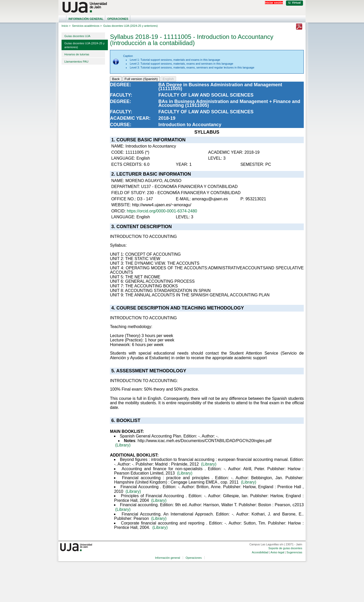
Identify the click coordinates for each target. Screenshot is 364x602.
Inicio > (66, 26)
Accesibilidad (260, 552)
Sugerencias (294, 552)
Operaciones (118, 19)
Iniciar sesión (274, 3)
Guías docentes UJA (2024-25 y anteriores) (84, 45)
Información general (86, 19)
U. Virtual (294, 3)
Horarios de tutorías (77, 54)
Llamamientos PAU (76, 62)
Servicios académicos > (87, 26)
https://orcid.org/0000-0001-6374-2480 (162, 211)
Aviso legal (277, 552)
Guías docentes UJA (77, 36)
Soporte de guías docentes (285, 548)
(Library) (123, 445)
